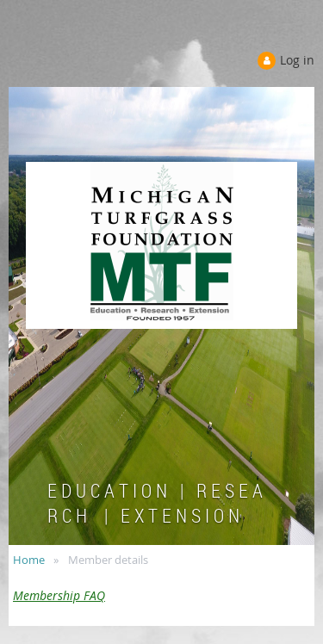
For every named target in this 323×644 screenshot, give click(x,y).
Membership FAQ (59, 595)
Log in (297, 60)
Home (29, 560)
